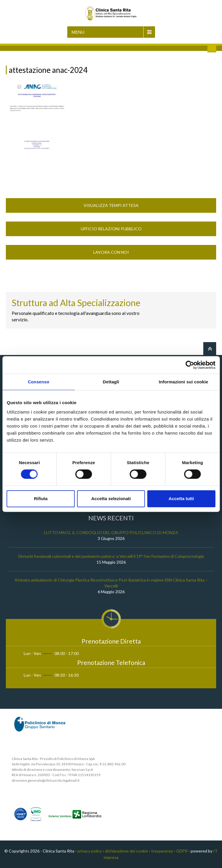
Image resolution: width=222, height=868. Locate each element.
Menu (78, 32)
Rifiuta (41, 499)
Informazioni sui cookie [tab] (184, 382)
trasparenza (162, 851)
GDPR (182, 851)
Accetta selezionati (111, 499)
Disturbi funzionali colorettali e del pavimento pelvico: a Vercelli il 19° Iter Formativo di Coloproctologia (111, 556)
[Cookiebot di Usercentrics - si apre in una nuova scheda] (190, 365)
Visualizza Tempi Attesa (111, 205)
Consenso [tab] (38, 382)
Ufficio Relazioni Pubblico (111, 229)
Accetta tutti (181, 499)
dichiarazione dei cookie (127, 851)
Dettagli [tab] (111, 382)
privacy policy (90, 851)
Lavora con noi (111, 252)
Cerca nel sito (212, 48)
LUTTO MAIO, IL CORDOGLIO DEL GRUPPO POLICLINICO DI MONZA (111, 532)
